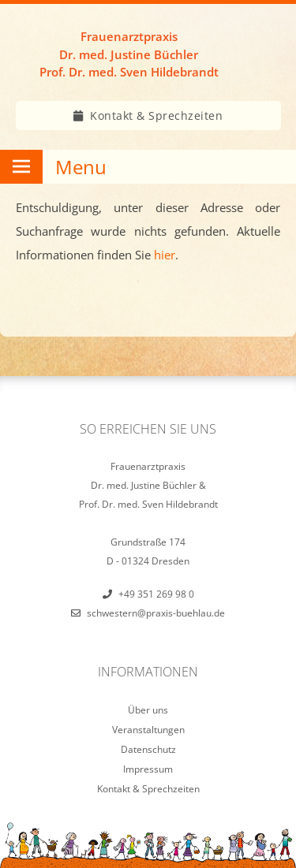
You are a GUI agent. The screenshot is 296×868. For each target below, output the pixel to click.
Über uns (148, 710)
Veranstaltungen (148, 730)
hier (165, 255)
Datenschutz (148, 749)
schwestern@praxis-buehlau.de (156, 613)
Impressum (148, 769)
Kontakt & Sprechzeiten (156, 115)
